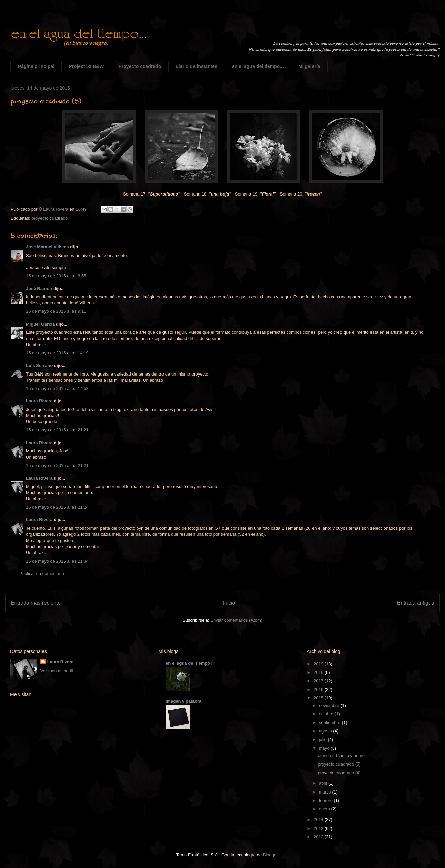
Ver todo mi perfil (57, 671)
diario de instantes (197, 66)
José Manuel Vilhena (48, 247)
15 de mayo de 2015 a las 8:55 (56, 276)
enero (325, 809)
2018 (319, 672)
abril (324, 783)
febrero (327, 800)
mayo (325, 748)
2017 (319, 681)
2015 (319, 698)
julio (323, 739)
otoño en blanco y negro (341, 756)
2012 (319, 837)
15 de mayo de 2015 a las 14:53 (57, 388)
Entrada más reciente (36, 603)
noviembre (330, 705)
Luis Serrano (39, 366)
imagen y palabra (183, 701)
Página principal (36, 66)
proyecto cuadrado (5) (339, 764)
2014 (319, 820)
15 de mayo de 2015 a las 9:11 (56, 311)
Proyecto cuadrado (140, 66)
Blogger (270, 855)
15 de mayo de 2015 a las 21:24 (57, 507)
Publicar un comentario (42, 574)
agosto (326, 731)
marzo (326, 792)
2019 (319, 664)
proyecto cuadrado (50, 218)
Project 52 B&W (86, 66)
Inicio (229, 603)
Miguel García (40, 324)
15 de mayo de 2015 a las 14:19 (57, 353)
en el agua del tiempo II (190, 663)
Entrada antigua (416, 603)
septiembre (330, 723)
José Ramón (39, 288)
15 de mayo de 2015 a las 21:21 (57, 430)
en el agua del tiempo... (258, 66)
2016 (319, 690)
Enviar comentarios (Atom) (236, 620)
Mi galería (309, 66)
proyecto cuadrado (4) (339, 773)
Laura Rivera (39, 401)
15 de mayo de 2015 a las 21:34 (57, 561)
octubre (327, 714)
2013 (319, 828)
